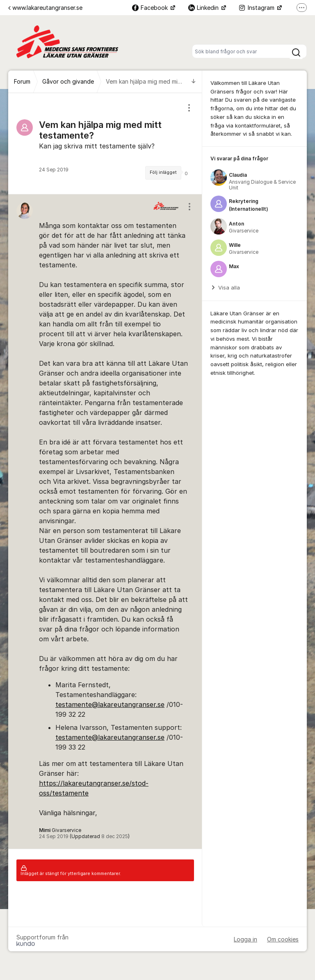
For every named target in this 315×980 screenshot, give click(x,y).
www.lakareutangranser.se (45, 8)
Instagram (258, 8)
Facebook (151, 8)
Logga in (245, 939)
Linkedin (204, 8)
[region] (105, 144)
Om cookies (283, 939)
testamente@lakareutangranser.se (110, 704)
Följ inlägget (163, 172)
